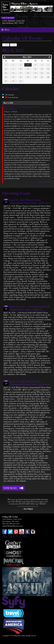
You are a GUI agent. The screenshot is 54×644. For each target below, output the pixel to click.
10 (21, 69)
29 (6, 81)
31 (21, 81)
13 (42, 69)
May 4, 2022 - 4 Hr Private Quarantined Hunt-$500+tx (22, 108)
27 (42, 77)
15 (6, 73)
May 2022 (27, 57)
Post (13, 45)
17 (21, 73)
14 (48, 69)
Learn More (44, 182)
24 (21, 77)
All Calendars (10, 95)
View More (10, 488)
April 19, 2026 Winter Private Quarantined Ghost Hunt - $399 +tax (30, 383)
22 (6, 77)
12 (35, 69)
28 (48, 77)
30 (13, 81)
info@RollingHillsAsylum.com (13, 526)
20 (42, 73)
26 (35, 77)
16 (13, 73)
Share (6, 45)
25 (28, 77)
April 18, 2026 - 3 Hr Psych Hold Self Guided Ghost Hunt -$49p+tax (30, 308)
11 (28, 69)
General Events (12, 97)
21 (48, 73)
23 (13, 77)
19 (35, 73)
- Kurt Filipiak (28, 509)
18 (28, 73)
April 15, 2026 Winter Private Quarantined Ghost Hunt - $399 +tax (30, 202)
